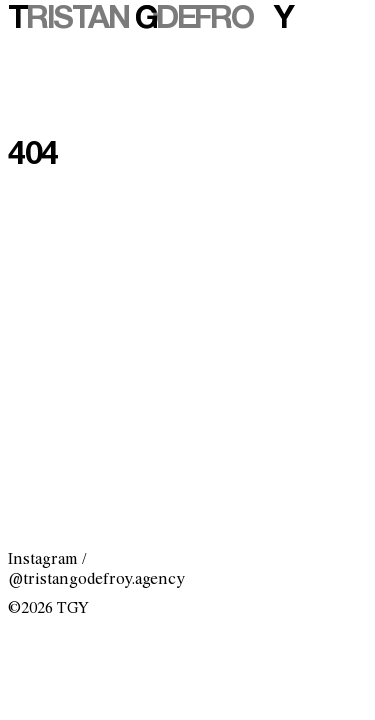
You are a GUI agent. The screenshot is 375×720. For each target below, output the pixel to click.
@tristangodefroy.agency (96, 579)
